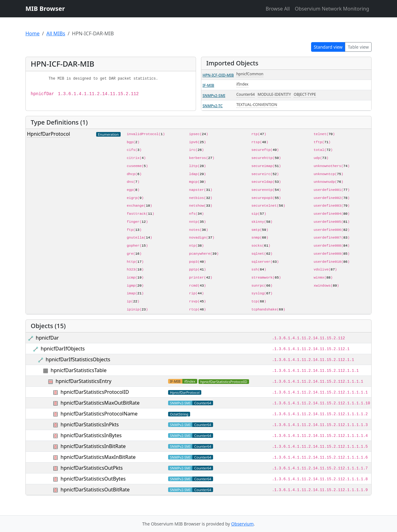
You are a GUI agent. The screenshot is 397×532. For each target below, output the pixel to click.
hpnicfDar (47, 338)
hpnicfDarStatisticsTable (78, 370)
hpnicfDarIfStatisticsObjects (78, 359)
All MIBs (56, 33)
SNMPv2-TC (213, 106)
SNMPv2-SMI (214, 96)
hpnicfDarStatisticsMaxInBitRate (98, 457)
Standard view (328, 47)
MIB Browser (45, 9)
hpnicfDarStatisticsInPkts (90, 424)
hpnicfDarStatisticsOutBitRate (95, 490)
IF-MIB (208, 85)
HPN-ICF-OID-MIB (218, 75)
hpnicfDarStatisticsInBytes (91, 435)
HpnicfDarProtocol (49, 134)
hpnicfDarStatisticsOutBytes (93, 479)
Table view (358, 47)
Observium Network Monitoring (332, 9)
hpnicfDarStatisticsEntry (83, 381)
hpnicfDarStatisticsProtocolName (99, 414)
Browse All (278, 9)
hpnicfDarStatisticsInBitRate (93, 446)
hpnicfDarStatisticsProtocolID (95, 392)
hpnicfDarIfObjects (63, 349)
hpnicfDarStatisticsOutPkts (91, 468)
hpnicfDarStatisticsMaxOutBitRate (100, 403)
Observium (242, 524)
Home (33, 33)
